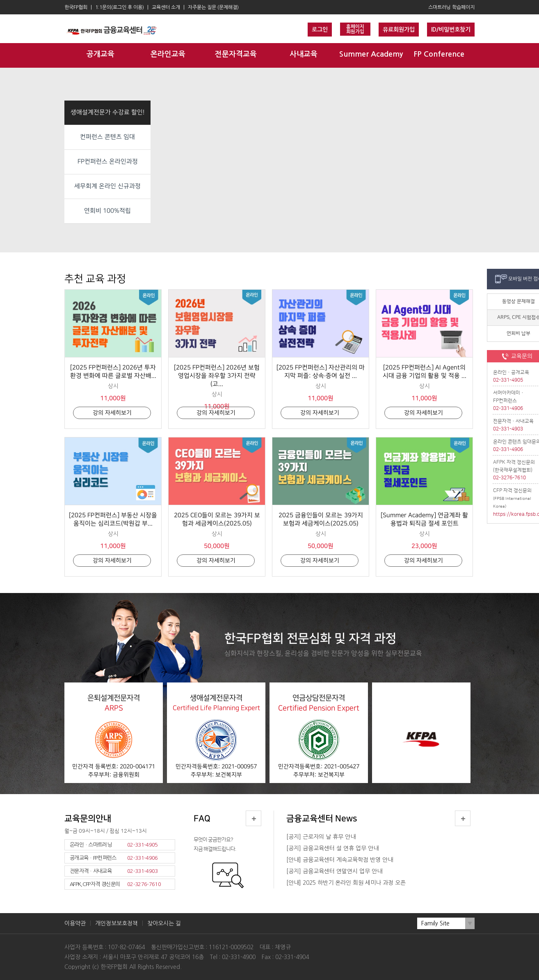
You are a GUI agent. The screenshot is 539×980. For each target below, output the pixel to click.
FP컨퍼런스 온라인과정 (108, 162)
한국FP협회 (76, 7)
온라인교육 (168, 54)
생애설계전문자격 (216, 734)
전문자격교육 (236, 54)
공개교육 (100, 54)
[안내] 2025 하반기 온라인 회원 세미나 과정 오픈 (346, 883)
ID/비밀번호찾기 (451, 30)
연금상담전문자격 (319, 734)
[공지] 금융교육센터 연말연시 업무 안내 (334, 871)
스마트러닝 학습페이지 (451, 7)
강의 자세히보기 (112, 413)
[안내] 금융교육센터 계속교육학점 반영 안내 (340, 860)
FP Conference (439, 54)
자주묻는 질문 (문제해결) (213, 7)
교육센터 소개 (166, 7)
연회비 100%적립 (107, 211)
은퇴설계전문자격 (114, 734)
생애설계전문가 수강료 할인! (107, 112)
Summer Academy (371, 54)
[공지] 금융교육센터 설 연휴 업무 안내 (332, 848)
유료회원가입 (399, 30)
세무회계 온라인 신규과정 (107, 186)
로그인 (320, 30)
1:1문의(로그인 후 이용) (120, 7)
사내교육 (304, 54)
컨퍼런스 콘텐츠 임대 (107, 137)
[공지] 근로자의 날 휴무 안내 (321, 837)
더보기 (254, 818)
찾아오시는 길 (164, 923)
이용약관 (75, 923)
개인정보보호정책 (116, 923)
